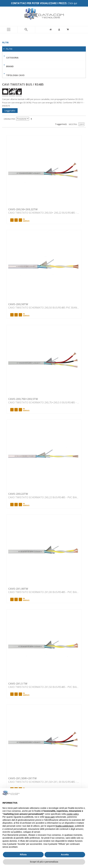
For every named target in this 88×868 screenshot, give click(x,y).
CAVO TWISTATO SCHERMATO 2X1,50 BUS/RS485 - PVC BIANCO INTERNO (44, 687)
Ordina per (9, 119)
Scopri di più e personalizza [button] (44, 862)
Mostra (73, 124)
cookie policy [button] (73, 814)
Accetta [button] (65, 855)
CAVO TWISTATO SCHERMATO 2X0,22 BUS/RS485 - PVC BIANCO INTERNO (44, 497)
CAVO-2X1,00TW (18, 589)
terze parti (50, 817)
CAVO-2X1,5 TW (18, 684)
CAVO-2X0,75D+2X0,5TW (23, 399)
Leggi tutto (10, 111)
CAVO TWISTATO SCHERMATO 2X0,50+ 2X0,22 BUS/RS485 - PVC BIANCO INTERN (44, 213)
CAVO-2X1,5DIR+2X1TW (22, 778)
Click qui (72, 3)
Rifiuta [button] (23, 855)
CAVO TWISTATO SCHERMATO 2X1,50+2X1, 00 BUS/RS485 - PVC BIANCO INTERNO (44, 782)
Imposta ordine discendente (32, 119)
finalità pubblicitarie (65, 826)
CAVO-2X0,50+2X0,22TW (23, 209)
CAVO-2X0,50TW (18, 304)
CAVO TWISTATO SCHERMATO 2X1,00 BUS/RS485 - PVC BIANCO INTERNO (44, 592)
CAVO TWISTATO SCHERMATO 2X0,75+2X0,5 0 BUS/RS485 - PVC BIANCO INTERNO (44, 402)
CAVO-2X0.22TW (18, 494)
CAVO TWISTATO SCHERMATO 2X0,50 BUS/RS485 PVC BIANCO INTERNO (44, 308)
